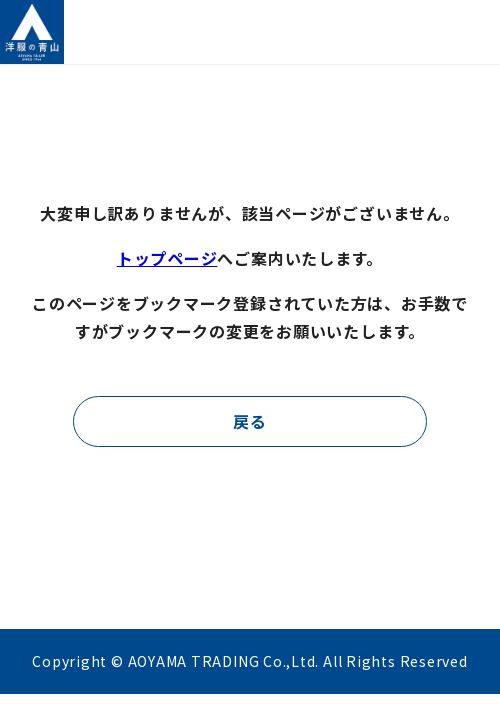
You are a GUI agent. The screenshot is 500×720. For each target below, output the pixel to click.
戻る (250, 421)
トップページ (167, 258)
